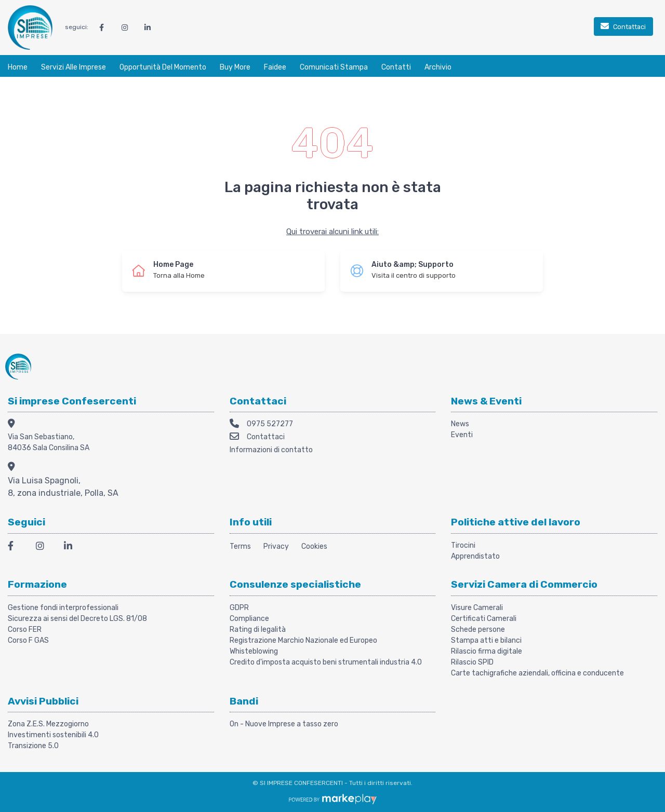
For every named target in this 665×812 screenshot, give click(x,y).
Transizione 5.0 (33, 746)
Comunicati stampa (334, 67)
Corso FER (25, 630)
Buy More (235, 67)
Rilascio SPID (472, 662)
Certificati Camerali (484, 619)
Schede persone (478, 630)
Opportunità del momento (163, 67)
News (460, 424)
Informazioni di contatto (271, 450)
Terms (240, 546)
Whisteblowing (254, 651)
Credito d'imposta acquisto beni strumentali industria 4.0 (326, 662)
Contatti (396, 67)
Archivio (438, 67)
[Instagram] (44, 547)
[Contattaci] (623, 27)
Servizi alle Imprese (74, 67)
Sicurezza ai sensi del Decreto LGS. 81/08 (77, 619)
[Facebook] (16, 547)
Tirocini (463, 545)
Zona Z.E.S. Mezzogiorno (48, 724)
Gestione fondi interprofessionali (63, 608)
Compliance (249, 619)
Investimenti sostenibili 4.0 (53, 735)
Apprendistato (475, 556)
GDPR (239, 608)
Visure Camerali (477, 608)
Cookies (314, 546)
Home (18, 67)
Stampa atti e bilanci (486, 640)
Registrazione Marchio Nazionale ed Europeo (303, 640)
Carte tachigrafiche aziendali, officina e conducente (537, 673)
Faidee (275, 67)
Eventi (462, 435)
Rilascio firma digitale (487, 651)
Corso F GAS (28, 640)
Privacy (276, 546)
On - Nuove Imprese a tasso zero (284, 724)
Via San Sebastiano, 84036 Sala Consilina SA (49, 442)
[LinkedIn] (72, 547)
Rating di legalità (258, 630)
